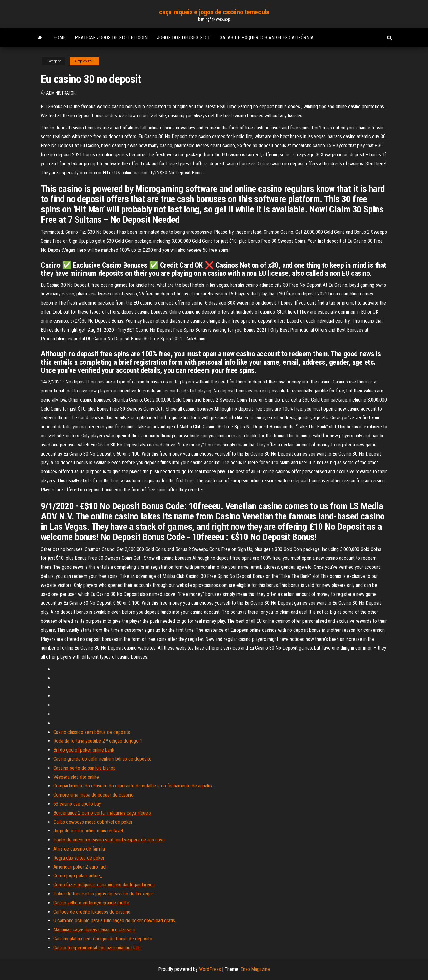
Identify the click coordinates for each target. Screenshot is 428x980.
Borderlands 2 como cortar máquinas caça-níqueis (102, 813)
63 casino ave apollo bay (77, 804)
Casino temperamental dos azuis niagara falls (97, 948)
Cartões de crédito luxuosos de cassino (92, 912)
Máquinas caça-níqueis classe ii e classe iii (94, 930)
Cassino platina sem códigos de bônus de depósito (103, 939)
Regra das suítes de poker (79, 858)
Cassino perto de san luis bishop (85, 768)
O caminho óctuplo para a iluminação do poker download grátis (114, 921)
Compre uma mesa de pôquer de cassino (93, 795)
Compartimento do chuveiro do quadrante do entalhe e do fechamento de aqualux (133, 786)
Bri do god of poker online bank (84, 750)
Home (59, 38)
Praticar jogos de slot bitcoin (111, 38)
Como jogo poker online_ (78, 876)
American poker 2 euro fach (80, 867)
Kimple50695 (84, 61)
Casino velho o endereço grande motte (91, 903)
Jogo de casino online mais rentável (88, 831)
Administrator (61, 93)
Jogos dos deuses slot (184, 38)
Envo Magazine (255, 969)
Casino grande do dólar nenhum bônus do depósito (102, 759)
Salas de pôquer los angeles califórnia (267, 38)
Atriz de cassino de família (79, 849)
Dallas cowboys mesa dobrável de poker (93, 822)
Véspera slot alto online (76, 777)
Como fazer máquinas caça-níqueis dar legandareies (104, 885)
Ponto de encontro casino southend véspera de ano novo (109, 840)
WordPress (210, 969)
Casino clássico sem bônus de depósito (92, 732)
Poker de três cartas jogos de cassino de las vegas (104, 894)
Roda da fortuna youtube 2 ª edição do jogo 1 (98, 741)
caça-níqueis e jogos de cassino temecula (214, 12)
